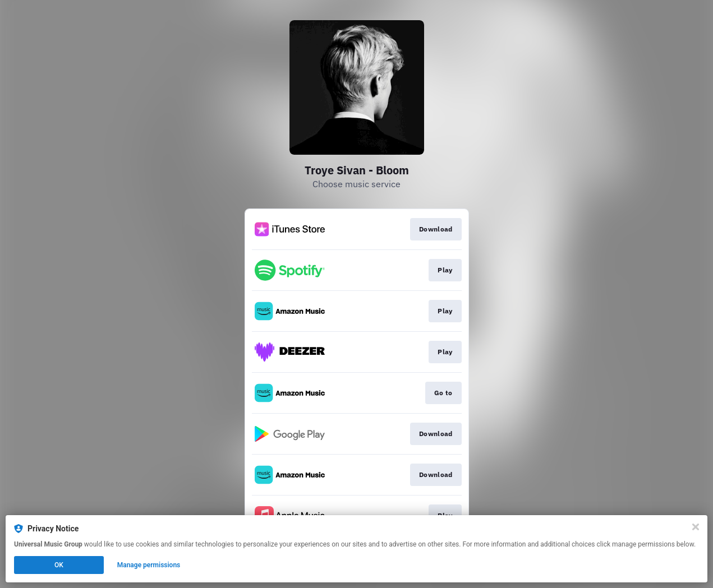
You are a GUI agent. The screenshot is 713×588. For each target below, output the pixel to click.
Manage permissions (149, 565)
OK (59, 565)
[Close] (696, 527)
